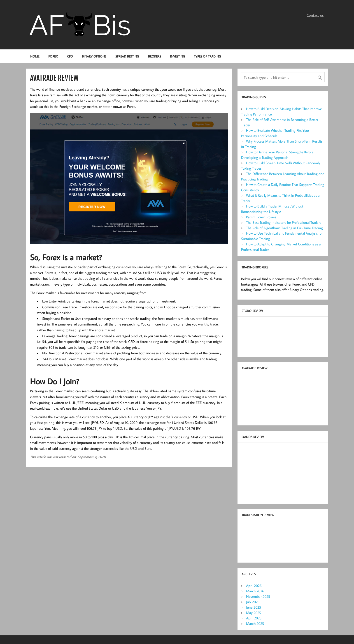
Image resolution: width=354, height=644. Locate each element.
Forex (53, 56)
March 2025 (255, 623)
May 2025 (254, 613)
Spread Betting (127, 56)
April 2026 (254, 586)
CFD (70, 56)
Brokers (155, 56)
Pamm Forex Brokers (261, 217)
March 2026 (255, 591)
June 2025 (254, 607)
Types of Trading (207, 56)
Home (35, 56)
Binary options (94, 56)
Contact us (315, 15)
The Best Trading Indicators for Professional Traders (284, 222)
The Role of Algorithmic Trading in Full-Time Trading (284, 228)
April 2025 (254, 618)
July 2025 (253, 602)
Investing (177, 56)
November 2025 (258, 596)
